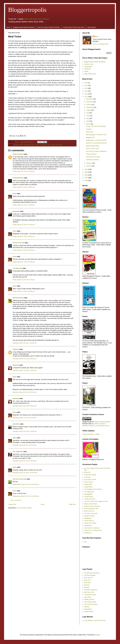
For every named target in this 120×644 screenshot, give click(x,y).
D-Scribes (87, 477)
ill (35, 145)
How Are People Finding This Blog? (49, 27)
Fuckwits (89, 129)
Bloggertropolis (27, 10)
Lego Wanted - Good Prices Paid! (95, 620)
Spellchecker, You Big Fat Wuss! (96, 140)
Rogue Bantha (89, 612)
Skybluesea (88, 518)
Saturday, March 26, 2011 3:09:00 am (25, 359)
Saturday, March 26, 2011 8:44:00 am (25, 392)
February (89, 163)
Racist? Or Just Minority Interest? (96, 143)
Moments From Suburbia (92, 506)
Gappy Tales (88, 484)
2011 (86, 97)
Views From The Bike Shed (93, 530)
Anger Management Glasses (36, 19)
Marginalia (16, 211)
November (90, 102)
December (90, 99)
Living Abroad (89, 496)
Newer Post (12, 504)
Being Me (16, 365)
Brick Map (87, 583)
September (90, 107)
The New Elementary (91, 604)
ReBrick (87, 607)
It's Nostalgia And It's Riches (93, 489)
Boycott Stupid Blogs (92, 146)
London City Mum (90, 499)
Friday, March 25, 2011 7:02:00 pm (24, 205)
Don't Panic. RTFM (90, 480)
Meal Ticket (90, 132)
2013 (86, 91)
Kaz (85, 542)
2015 (86, 86)
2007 (86, 178)
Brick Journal (88, 578)
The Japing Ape (89, 492)
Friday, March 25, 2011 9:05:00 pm (24, 250)
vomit (60, 145)
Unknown (16, 349)
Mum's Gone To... (90, 511)
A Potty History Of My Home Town (74, 27)
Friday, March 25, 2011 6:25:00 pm (24, 171)
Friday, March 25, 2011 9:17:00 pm (24, 280)
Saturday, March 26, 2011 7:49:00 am (25, 370)
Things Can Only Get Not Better (96, 126)
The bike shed (17, 268)
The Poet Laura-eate (20, 479)
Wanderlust (88, 533)
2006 (86, 180)
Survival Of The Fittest (93, 157)
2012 (86, 94)
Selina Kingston (18, 154)
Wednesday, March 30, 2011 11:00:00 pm (26, 496)
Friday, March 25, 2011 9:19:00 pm (24, 291)
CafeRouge (27, 145)
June (88, 116)
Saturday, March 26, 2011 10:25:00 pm (25, 473)
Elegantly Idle (90, 137)
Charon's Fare (89, 64)
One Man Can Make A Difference (96, 151)
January (89, 166)
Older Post (72, 504)
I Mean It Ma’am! (91, 154)
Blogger (97, 635)
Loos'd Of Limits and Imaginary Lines (96, 501)
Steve (17, 142)
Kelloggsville (88, 494)
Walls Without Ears (90, 74)
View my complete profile (101, 44)
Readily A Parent (89, 516)
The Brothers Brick (90, 595)
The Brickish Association (92, 573)
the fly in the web (19, 243)
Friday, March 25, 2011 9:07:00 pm (24, 262)
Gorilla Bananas (18, 178)
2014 (86, 88)
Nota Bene (16, 424)
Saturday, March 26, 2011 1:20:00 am (25, 343)
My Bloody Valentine (92, 160)
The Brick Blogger (90, 575)
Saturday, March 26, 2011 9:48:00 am (25, 406)
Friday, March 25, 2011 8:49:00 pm (24, 236)
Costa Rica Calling (90, 475)
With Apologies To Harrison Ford (96, 135)
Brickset (87, 587)
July (88, 113)
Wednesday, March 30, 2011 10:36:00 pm (26, 484)
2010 (86, 169)
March (88, 124)
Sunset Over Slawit (90, 523)
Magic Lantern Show (91, 504)
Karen (38, 145)
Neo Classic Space (90, 602)
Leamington (43, 145)
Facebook (87, 69)
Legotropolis (88, 67)
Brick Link (87, 580)
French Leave (89, 482)
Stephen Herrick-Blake (101, 422)
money (49, 145)
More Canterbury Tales (91, 509)
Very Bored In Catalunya (92, 528)
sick (57, 145)
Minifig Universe (89, 599)
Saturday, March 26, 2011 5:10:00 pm (25, 431)
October (89, 105)
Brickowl (87, 585)
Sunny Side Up (89, 521)
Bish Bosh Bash (18, 298)
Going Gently (88, 487)
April (88, 121)
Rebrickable (88, 609)
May (88, 118)
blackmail (16, 145)
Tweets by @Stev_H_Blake (91, 434)
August (89, 110)
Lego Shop (88, 597)
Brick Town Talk (89, 592)
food (32, 145)
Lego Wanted (91, 27)
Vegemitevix (88, 525)
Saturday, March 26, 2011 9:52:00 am (25, 418)
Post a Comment (16, 500)
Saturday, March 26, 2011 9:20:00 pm (25, 461)
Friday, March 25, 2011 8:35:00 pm (24, 225)
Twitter (86, 71)
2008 (86, 175)
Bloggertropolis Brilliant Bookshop (24, 27)
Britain (21, 145)
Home (8, 27)
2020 (86, 83)
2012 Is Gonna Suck (92, 149)
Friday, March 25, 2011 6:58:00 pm (24, 187)
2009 (86, 172)
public (53, 145)
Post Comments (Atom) (24, 508)
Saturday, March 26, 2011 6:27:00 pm (25, 445)
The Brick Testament (91, 590)
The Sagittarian (18, 451)
